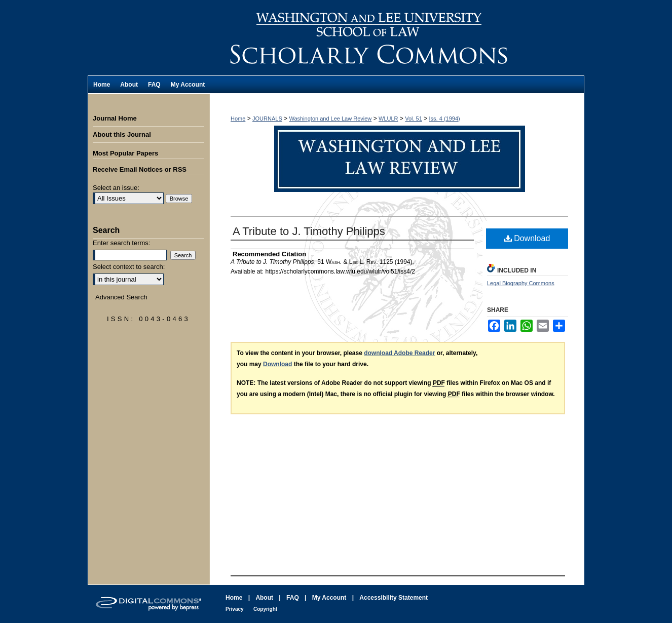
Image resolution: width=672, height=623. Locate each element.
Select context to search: (129, 267)
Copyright (265, 609)
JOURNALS (267, 119)
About (264, 598)
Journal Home (115, 118)
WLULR (388, 119)
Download (527, 238)
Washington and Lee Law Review (397, 38)
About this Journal (122, 134)
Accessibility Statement (394, 598)
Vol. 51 (414, 119)
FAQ (293, 598)
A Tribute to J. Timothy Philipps (309, 231)
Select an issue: (116, 188)
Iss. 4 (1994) (445, 119)
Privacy (235, 609)
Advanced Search (121, 297)
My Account (329, 598)
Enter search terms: (121, 243)
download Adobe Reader (399, 353)
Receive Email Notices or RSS (140, 169)
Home (238, 119)
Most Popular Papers (125, 153)
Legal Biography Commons (521, 283)
